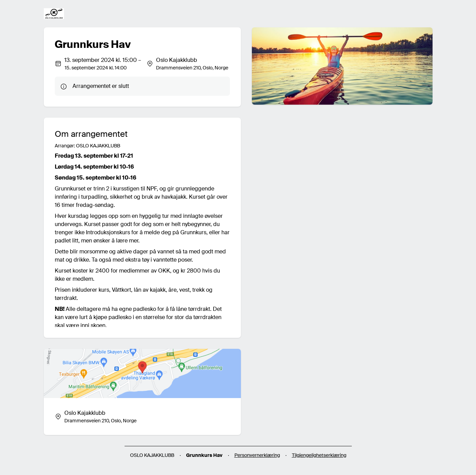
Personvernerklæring (257, 455)
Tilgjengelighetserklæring (319, 455)
